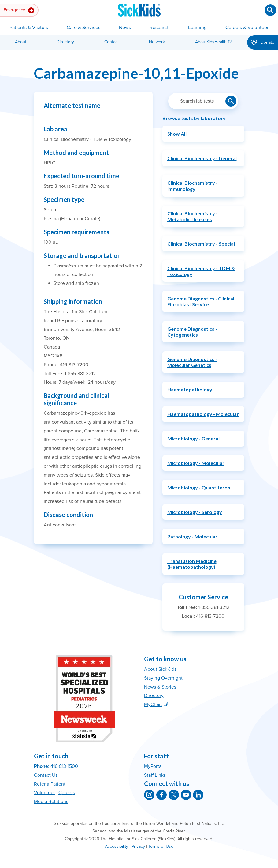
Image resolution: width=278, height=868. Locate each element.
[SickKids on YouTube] (186, 795)
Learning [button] (197, 28)
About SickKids (160, 669)
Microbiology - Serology (195, 512)
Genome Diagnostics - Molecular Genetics (192, 362)
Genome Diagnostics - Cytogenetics (192, 332)
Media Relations (51, 802)
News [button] (125, 28)
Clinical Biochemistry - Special (201, 244)
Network (157, 42)
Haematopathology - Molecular (203, 414)
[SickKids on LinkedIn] (198, 795)
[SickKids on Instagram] (149, 795)
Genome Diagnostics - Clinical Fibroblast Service (201, 301)
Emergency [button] (19, 10)
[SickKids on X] (174, 795)
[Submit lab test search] (231, 101)
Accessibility (117, 846)
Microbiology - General (193, 438)
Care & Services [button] (83, 28)
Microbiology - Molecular (196, 463)
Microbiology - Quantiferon (199, 487)
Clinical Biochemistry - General (202, 158)
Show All (177, 134)
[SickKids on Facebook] (161, 795)
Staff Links (155, 775)
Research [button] (159, 28)
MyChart (153, 704)
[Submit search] (270, 10)
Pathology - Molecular (192, 536)
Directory (65, 42)
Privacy (138, 846)
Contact (111, 42)
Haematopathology (190, 389)
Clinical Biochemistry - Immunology (193, 186)
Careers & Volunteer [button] (247, 28)
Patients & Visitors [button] (29, 28)
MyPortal (153, 766)
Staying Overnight (163, 678)
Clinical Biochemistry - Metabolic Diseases (193, 216)
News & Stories (160, 687)
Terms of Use (161, 846)
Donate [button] (263, 43)
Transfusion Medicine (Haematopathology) (192, 564)
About (21, 42)
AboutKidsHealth (211, 42)
